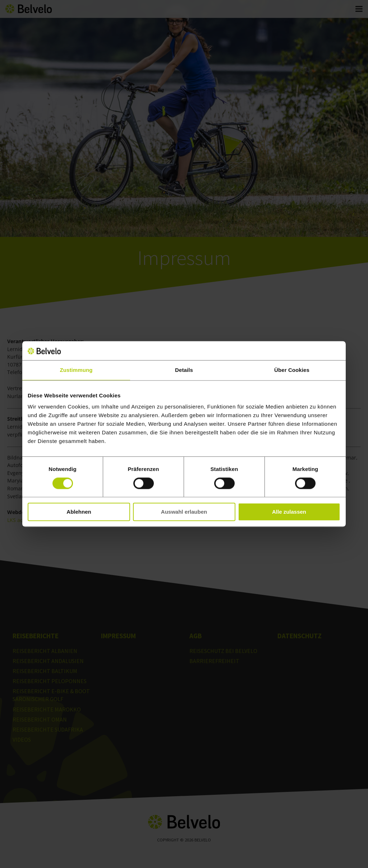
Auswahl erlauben (184, 512)
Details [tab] (184, 370)
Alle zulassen (289, 512)
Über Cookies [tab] (292, 370)
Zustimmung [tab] (76, 370)
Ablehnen (79, 512)
